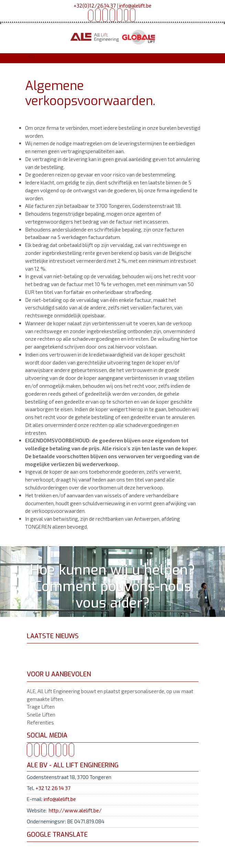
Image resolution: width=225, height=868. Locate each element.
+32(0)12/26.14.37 (95, 5)
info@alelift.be (135, 5)
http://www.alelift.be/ (75, 810)
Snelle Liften (41, 714)
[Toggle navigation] (31, 57)
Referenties (40, 722)
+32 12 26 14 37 (53, 788)
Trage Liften (41, 707)
